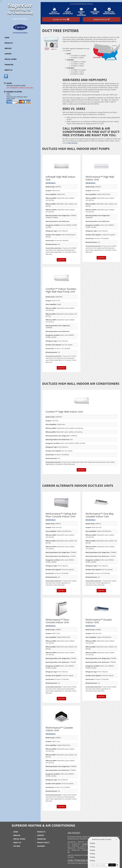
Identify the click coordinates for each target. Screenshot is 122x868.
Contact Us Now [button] (61, 19)
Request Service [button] (102, 19)
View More (61, 260)
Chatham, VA (87, 844)
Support (8, 54)
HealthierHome (95, 11)
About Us (8, 70)
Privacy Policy (43, 843)
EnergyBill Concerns (81, 12)
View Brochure (51, 183)
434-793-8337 (74, 833)
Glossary (41, 846)
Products (9, 43)
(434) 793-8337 (73, 143)
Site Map (17, 846)
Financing (9, 65)
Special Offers (11, 59)
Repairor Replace (68, 11)
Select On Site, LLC (83, 860)
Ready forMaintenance (109, 11)
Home (7, 38)
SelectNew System (54, 11)
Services (8, 48)
